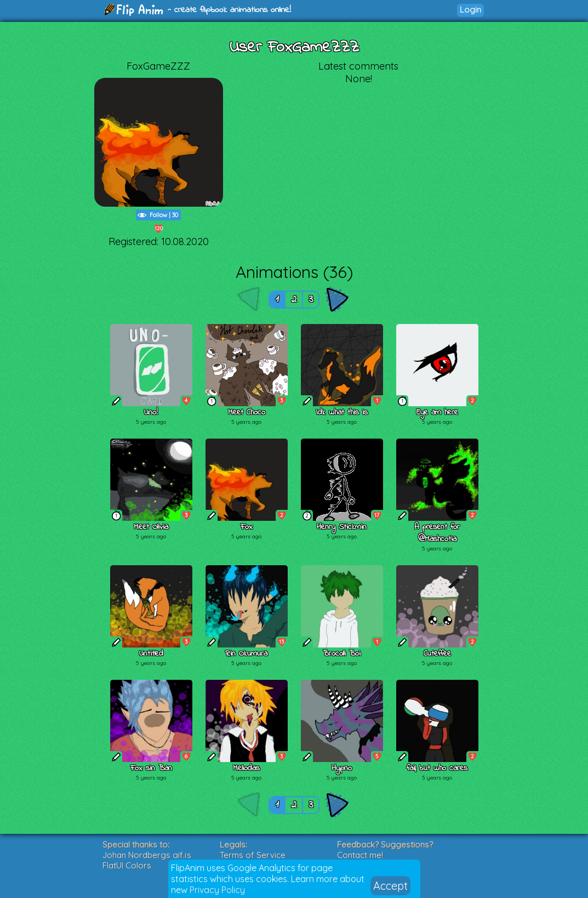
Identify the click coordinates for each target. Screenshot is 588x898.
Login (470, 10)
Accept (390, 886)
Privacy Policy (217, 890)
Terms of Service (253, 855)
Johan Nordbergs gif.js (147, 855)
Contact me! (360, 855)
